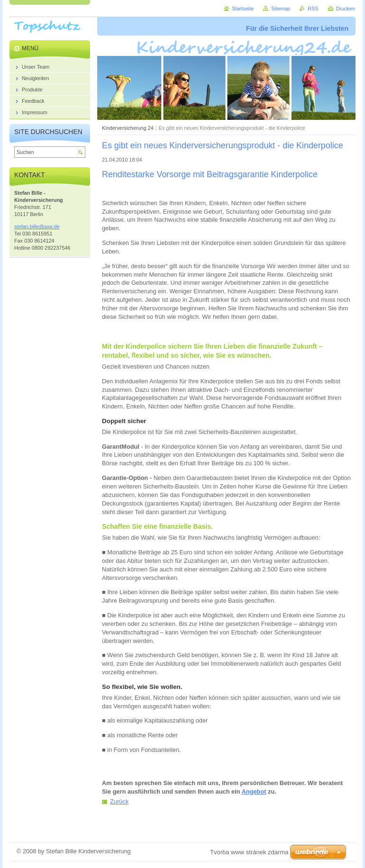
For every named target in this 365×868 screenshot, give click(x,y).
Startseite (243, 9)
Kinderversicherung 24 (128, 128)
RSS (313, 9)
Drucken (346, 9)
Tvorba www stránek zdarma (249, 852)
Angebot (254, 791)
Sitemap (281, 9)
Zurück (119, 801)
